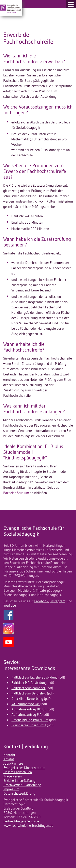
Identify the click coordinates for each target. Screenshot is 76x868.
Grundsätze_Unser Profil (29, 725)
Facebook (41, 601)
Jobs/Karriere (13, 763)
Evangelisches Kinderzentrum (24, 768)
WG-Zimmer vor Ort (26, 704)
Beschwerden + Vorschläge (22, 785)
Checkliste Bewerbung (27, 699)
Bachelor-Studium (16, 493)
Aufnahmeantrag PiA (27, 715)
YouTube (10, 605)
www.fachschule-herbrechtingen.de (28, 825)
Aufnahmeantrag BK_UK (29, 709)
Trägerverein (13, 776)
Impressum (11, 789)
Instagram (58, 601)
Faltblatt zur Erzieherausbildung (35, 677)
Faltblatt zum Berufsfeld (29, 693)
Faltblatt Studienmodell (29, 688)
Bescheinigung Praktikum (30, 720)
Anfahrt (9, 759)
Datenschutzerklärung (19, 793)
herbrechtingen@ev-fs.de (21, 821)
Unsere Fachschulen (18, 772)
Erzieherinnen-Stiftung (19, 781)
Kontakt (9, 755)
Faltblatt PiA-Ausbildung (29, 683)
